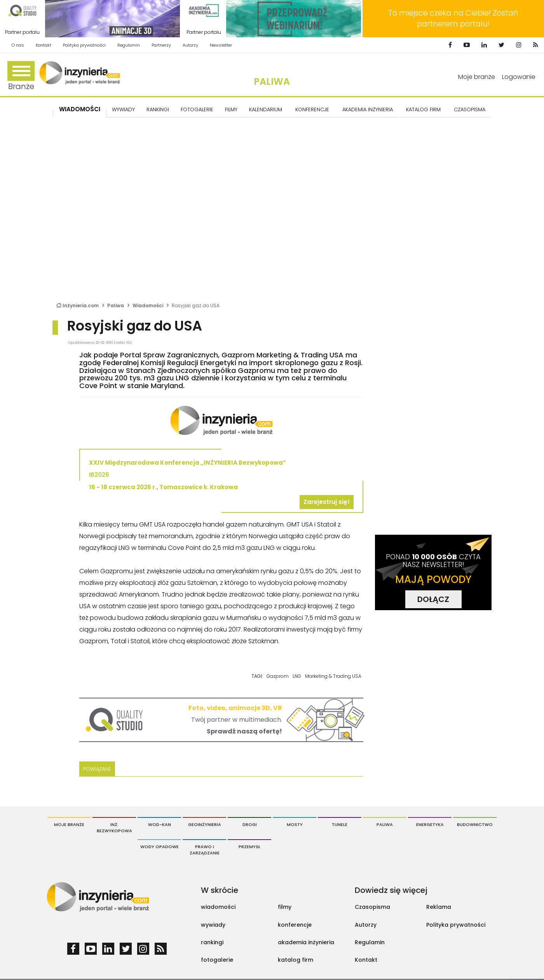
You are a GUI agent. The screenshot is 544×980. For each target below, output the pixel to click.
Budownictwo (475, 824)
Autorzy (190, 45)
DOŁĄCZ (433, 599)
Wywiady (123, 109)
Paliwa (272, 81)
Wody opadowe (160, 847)
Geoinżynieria (205, 824)
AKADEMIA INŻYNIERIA (368, 109)
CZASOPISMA (470, 109)
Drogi (250, 824)
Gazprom (278, 676)
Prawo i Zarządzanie (205, 850)
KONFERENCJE (312, 109)
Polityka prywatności (84, 45)
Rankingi (158, 109)
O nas (18, 45)
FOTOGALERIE (197, 109)
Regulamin (129, 45)
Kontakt (44, 45)
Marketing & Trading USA (333, 676)
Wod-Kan (160, 824)
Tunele (340, 824)
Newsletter (221, 45)
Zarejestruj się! (327, 502)
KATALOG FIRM (423, 109)
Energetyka (430, 824)
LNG (297, 676)
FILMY (231, 109)
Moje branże (477, 77)
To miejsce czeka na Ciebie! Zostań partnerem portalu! (453, 18)
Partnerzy (161, 45)
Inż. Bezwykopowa (114, 828)
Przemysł (249, 847)
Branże (21, 76)
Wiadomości (80, 109)
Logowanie (519, 77)
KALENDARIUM (266, 109)
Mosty (295, 824)
